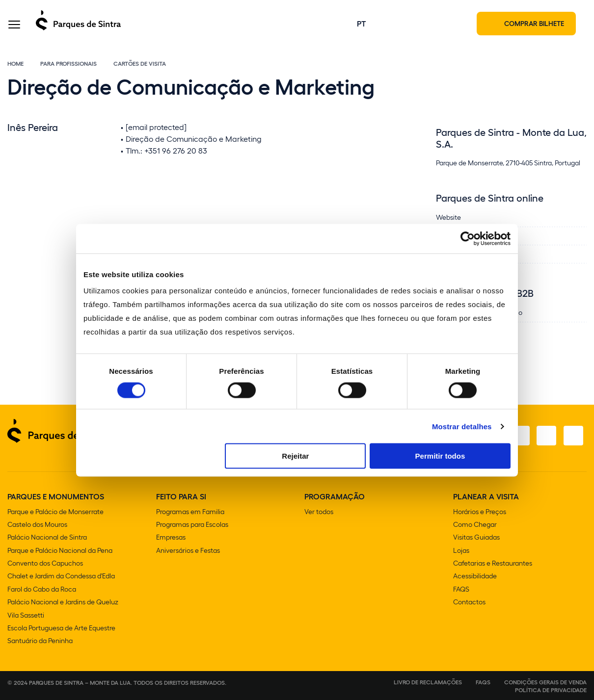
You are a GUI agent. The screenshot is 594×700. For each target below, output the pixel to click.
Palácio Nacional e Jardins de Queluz (63, 602)
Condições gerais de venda (545, 681)
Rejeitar (295, 456)
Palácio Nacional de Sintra (47, 538)
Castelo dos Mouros (37, 526)
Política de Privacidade (551, 689)
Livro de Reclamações (428, 681)
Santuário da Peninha (40, 640)
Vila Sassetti (26, 615)
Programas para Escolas (192, 526)
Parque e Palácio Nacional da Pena (60, 551)
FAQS (461, 589)
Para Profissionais (68, 65)
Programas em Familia (190, 513)
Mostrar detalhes (462, 426)
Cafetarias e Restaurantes (493, 564)
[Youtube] (545, 437)
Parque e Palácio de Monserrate (55, 513)
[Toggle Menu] (14, 26)
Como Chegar (475, 526)
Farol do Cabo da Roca (42, 589)
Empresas (171, 538)
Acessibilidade (475, 577)
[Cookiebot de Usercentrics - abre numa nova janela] (468, 238)
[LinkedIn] (573, 437)
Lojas (461, 551)
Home (15, 65)
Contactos (469, 602)
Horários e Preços (480, 513)
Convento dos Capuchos (45, 564)
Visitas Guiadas (476, 538)
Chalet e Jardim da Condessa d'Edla (61, 577)
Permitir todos (440, 456)
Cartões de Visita (140, 65)
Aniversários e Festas (188, 551)
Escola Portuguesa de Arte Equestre (61, 628)
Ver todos (319, 513)
